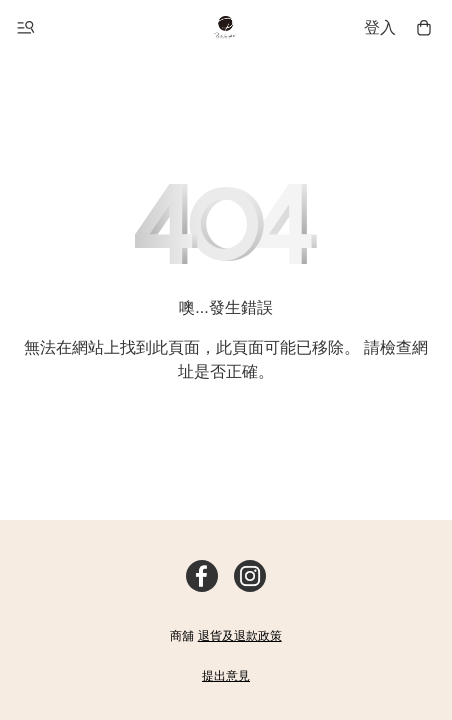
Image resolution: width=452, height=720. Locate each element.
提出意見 (226, 676)
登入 (380, 27)
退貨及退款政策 (240, 636)
